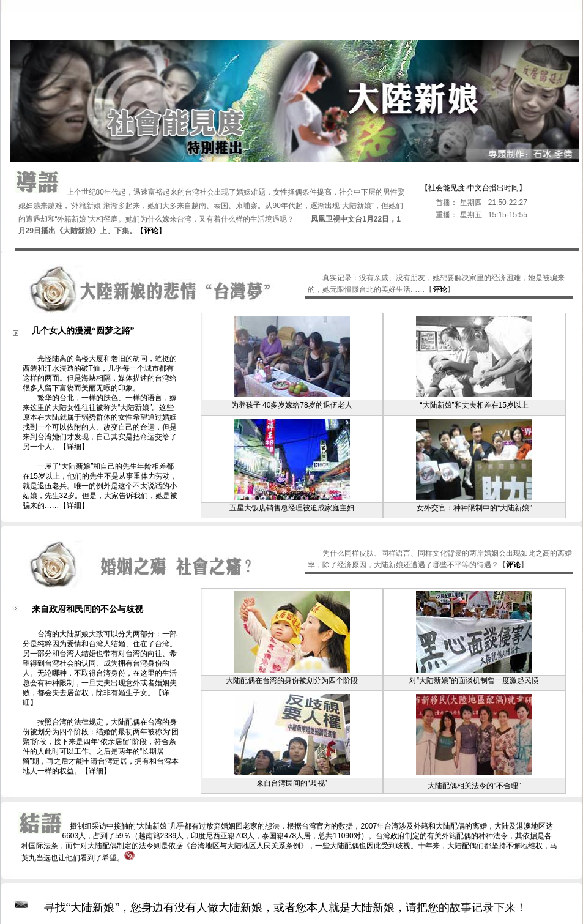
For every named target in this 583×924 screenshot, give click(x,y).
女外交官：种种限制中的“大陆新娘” (474, 508)
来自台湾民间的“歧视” (292, 783)
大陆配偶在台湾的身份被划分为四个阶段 (292, 680)
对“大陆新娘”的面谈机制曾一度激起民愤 (474, 680)
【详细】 (74, 447)
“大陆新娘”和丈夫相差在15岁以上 (474, 405)
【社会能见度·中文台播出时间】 (473, 188)
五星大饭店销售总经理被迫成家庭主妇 (292, 508)
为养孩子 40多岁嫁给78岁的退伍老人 (292, 405)
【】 (151, 231)
